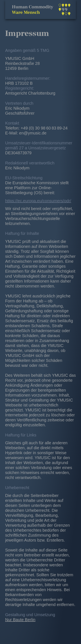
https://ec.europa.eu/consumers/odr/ (38, 201)
